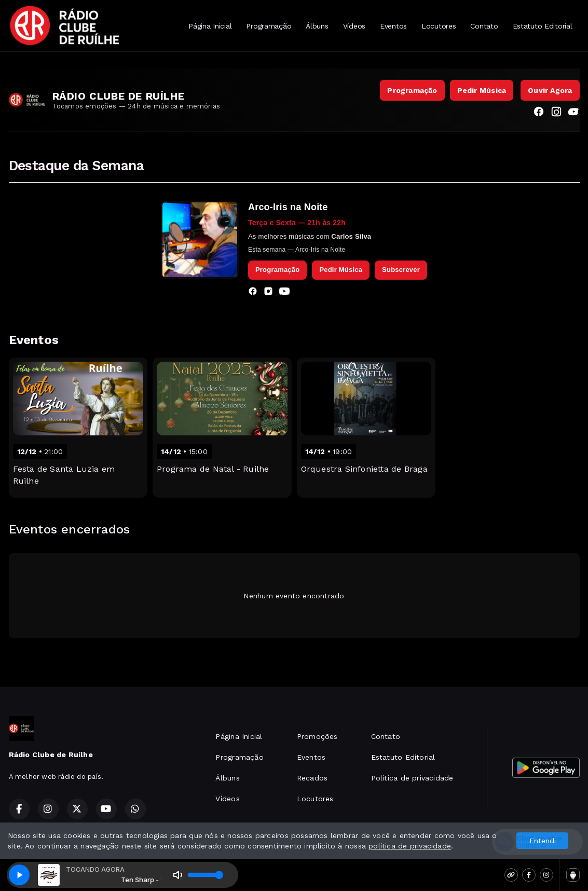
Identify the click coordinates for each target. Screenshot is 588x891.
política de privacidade (410, 846)
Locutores (439, 26)
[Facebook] (539, 113)
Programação (269, 26)
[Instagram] (556, 113)
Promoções (317, 736)
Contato (484, 26)
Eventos (393, 26)
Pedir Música (482, 90)
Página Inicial (210, 26)
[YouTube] (574, 113)
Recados (312, 778)
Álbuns (317, 26)
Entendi (543, 841)
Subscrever (401, 270)
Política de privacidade (412, 778)
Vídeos (354, 26)
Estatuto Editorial (543, 26)
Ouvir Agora (550, 90)
